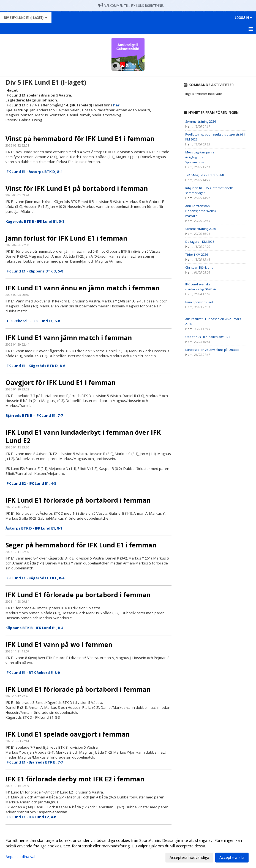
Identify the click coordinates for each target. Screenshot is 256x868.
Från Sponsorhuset (199, 302)
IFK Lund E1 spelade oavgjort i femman (68, 734)
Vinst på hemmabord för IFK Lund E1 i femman (80, 139)
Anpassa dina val (20, 857)
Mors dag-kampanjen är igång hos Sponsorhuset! (201, 157)
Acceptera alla (232, 857)
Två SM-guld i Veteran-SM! (205, 175)
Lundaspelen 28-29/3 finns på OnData (212, 350)
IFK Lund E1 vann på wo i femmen (59, 644)
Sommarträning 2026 (201, 121)
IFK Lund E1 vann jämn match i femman (69, 338)
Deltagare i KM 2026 (200, 242)
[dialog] (128, 849)
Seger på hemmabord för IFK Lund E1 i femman (81, 545)
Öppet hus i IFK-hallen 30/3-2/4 (208, 337)
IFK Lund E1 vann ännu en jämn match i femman (82, 288)
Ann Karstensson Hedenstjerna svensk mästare (201, 211)
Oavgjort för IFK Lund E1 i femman (61, 382)
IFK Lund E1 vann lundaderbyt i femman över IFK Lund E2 (83, 436)
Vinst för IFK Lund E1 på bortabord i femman (77, 188)
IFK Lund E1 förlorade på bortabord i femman (78, 500)
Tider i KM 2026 (197, 254)
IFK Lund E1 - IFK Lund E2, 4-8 (31, 817)
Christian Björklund (199, 267)
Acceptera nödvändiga (189, 857)
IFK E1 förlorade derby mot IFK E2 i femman (75, 779)
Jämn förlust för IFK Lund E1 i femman (66, 238)
